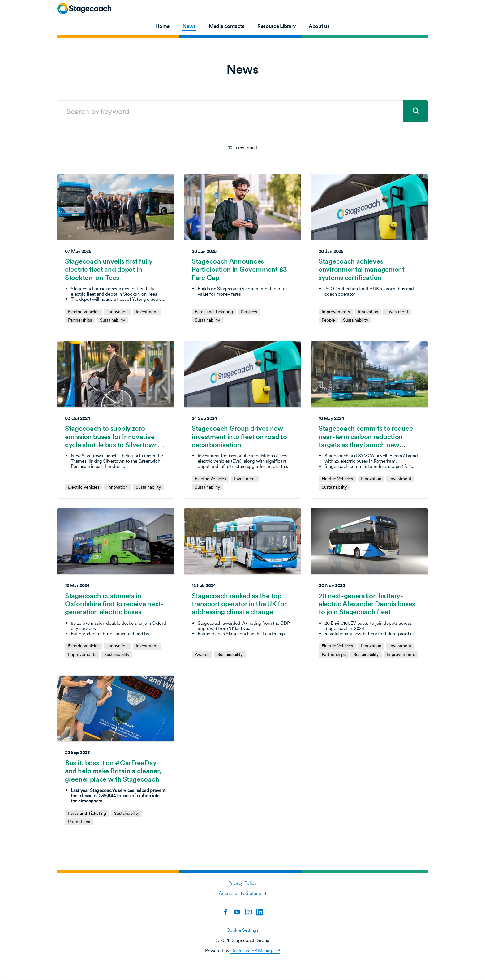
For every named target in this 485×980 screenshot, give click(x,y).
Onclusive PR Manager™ (255, 950)
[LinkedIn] (260, 912)
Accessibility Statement (242, 893)
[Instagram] (248, 912)
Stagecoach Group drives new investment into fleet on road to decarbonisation (239, 436)
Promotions (79, 822)
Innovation (118, 312)
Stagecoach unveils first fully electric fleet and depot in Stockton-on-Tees (109, 269)
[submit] (416, 111)
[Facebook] (225, 912)
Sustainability (112, 320)
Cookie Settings (242, 930)
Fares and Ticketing (214, 312)
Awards (202, 655)
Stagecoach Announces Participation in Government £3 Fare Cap (239, 269)
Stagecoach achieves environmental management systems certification (362, 269)
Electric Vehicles (84, 312)
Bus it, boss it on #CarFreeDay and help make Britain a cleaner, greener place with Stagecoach (113, 771)
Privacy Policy (242, 883)
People (328, 320)
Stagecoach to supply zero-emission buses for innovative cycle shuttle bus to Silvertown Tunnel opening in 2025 (112, 440)
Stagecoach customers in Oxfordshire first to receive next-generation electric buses (114, 604)
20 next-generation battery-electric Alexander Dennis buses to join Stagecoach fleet (367, 604)
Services (249, 312)
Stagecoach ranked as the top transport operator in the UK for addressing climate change (239, 604)
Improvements (336, 312)
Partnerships (80, 320)
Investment (147, 312)
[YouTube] (237, 912)
